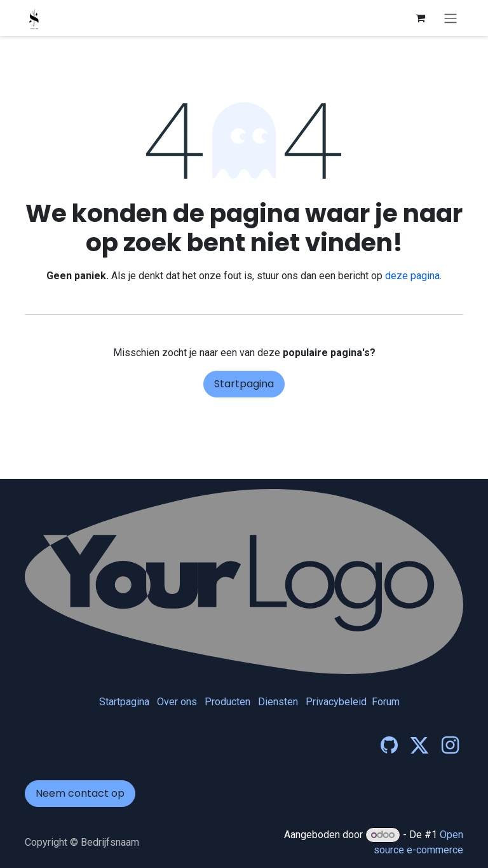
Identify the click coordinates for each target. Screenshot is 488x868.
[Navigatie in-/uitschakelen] (451, 18)
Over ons (177, 702)
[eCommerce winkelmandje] (420, 18)
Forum (386, 702)
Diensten (278, 702)
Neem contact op (80, 793)
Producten (227, 702)
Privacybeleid (336, 702)
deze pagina (412, 276)
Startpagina (244, 384)
